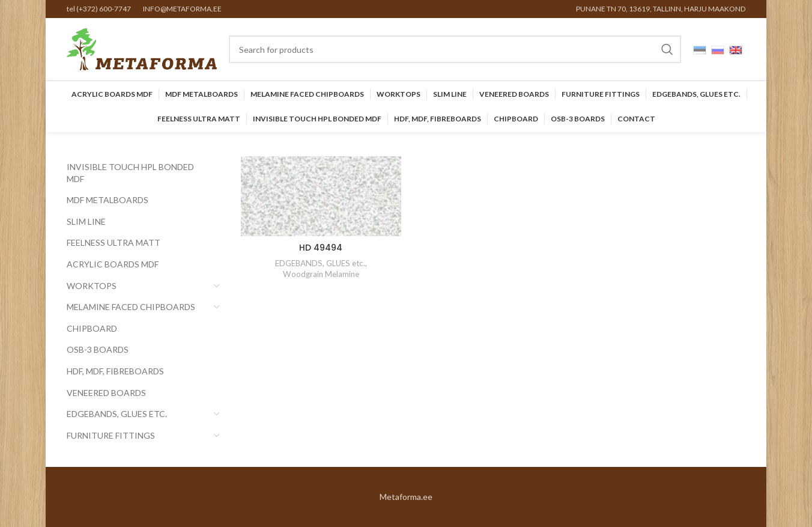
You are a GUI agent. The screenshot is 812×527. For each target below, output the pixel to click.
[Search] (455, 49)
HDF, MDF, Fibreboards (115, 371)
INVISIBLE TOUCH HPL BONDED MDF (130, 173)
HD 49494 (321, 248)
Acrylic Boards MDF (113, 264)
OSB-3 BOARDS (98, 349)
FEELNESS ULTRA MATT (114, 242)
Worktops (92, 286)
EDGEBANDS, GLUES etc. (117, 414)
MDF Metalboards (108, 200)
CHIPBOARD (92, 328)
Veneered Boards (106, 393)
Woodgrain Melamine (321, 274)
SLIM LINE (86, 221)
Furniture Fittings (111, 435)
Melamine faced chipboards (131, 307)
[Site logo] (142, 48)
